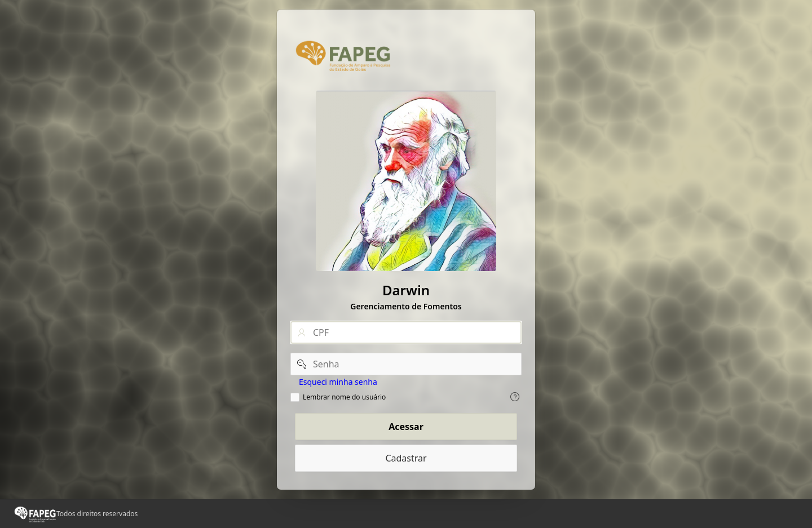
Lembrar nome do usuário (344, 397)
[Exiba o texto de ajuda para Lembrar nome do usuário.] (515, 397)
